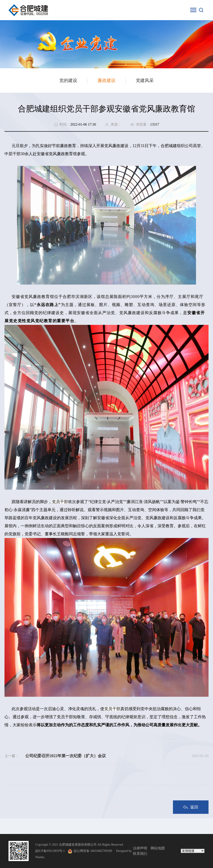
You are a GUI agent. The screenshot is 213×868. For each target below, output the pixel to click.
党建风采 (145, 80)
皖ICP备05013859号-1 (50, 851)
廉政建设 (106, 80)
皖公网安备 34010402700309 (95, 851)
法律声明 (140, 848)
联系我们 (140, 854)
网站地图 (158, 848)
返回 (194, 807)
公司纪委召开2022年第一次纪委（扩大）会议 (66, 756)
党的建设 (68, 80)
